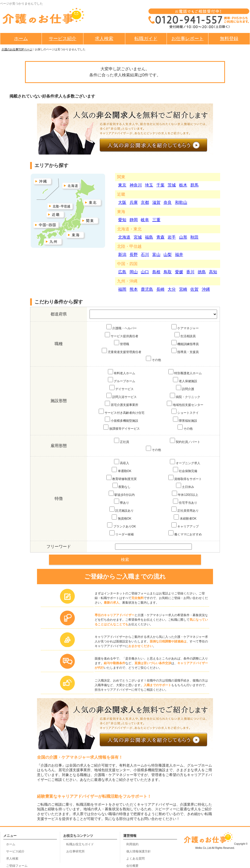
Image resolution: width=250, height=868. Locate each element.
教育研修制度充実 (122, 478)
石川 (145, 255)
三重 (156, 220)
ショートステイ (185, 412)
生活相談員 (185, 335)
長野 (134, 255)
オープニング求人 (185, 462)
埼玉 (149, 185)
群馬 (194, 185)
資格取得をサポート (185, 478)
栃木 (183, 185)
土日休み (185, 486)
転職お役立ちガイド (80, 844)
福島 (149, 237)
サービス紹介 (62, 39)
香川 (190, 272)
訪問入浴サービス (122, 396)
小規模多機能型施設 (122, 420)
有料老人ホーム (122, 372)
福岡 (122, 289)
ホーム (21, 39)
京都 (145, 202)
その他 (153, 359)
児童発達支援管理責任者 (122, 351)
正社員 (122, 441)
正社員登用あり (185, 509)
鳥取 (168, 272)
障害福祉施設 (185, 420)
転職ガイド (146, 39)
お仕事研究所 (76, 851)
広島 (122, 272)
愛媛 (179, 272)
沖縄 (206, 289)
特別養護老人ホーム (185, 372)
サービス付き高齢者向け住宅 (122, 412)
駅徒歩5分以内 (122, 494)
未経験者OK (185, 517)
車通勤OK (122, 470)
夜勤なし (122, 486)
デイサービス (122, 388)
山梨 (168, 255)
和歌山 (181, 202)
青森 (160, 237)
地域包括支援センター (185, 404)
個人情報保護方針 (139, 851)
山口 (145, 272)
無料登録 (229, 39)
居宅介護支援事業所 (122, 404)
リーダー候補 (122, 533)
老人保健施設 (185, 380)
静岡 (134, 220)
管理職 (122, 343)
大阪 (122, 202)
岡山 (134, 272)
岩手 (172, 237)
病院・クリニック (185, 396)
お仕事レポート (187, 39)
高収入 (122, 462)
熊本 (134, 289)
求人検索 (104, 39)
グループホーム (122, 380)
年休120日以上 (185, 494)
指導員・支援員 (185, 351)
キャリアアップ (185, 525)
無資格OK (122, 517)
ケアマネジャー (185, 327)
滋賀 (156, 202)
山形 (183, 237)
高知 (213, 272)
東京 (122, 185)
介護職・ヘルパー (122, 327)
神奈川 (136, 185)
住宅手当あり (185, 502)
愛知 (122, 220)
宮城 (138, 237)
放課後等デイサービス (122, 427)
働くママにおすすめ (185, 533)
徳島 (202, 272)
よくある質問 (135, 859)
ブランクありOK (122, 525)
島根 (156, 272)
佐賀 (194, 289)
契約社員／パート (185, 441)
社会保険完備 (185, 470)
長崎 (160, 289)
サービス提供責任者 (122, 335)
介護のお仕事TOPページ (17, 49)
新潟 (122, 255)
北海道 (124, 237)
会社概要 (132, 866)
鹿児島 (147, 289)
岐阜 (145, 220)
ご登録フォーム (17, 866)
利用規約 (132, 844)
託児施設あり (122, 509)
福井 (179, 255)
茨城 (172, 185)
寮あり (122, 502)
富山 (156, 255)
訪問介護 (185, 388)
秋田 (194, 237)
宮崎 (183, 289)
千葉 (160, 185)
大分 (172, 289)
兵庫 (134, 202)
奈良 (168, 202)
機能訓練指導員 (185, 343)
